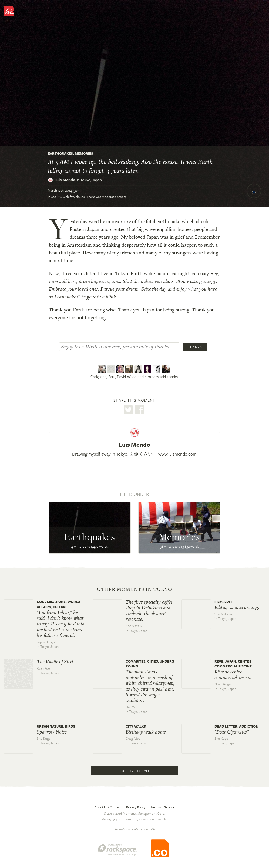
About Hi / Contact (108, 807)
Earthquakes (60, 153)
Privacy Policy (136, 807)
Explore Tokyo (134, 771)
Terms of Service (163, 807)
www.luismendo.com (177, 454)
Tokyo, (91, 180)
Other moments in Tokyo (134, 589)
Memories (84, 153)
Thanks (195, 347)
